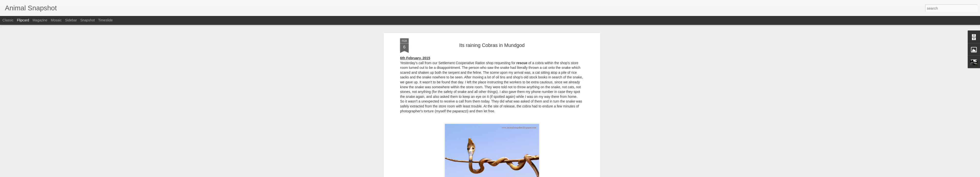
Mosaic (56, 20)
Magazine (40, 20)
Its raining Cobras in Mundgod (492, 45)
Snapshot (88, 20)
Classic (8, 20)
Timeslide (105, 20)
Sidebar (71, 20)
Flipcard (23, 20)
